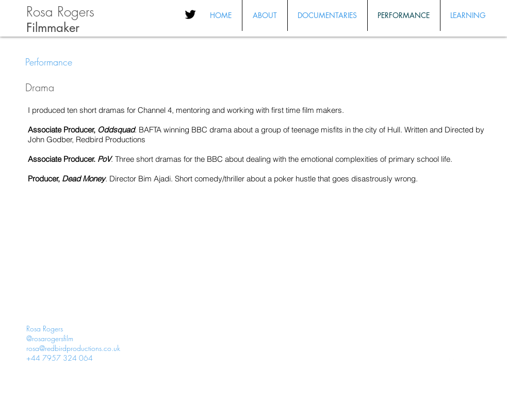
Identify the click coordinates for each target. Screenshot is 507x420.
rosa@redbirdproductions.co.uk (73, 348)
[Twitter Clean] (452, 358)
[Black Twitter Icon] (190, 14)
